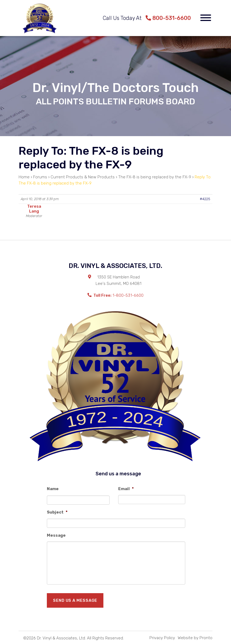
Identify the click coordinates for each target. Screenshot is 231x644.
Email (126, 489)
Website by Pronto (195, 638)
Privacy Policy (162, 638)
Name (53, 489)
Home (24, 177)
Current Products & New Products (83, 177)
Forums (40, 177)
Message (56, 535)
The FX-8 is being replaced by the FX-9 (155, 177)
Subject (57, 512)
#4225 (205, 199)
